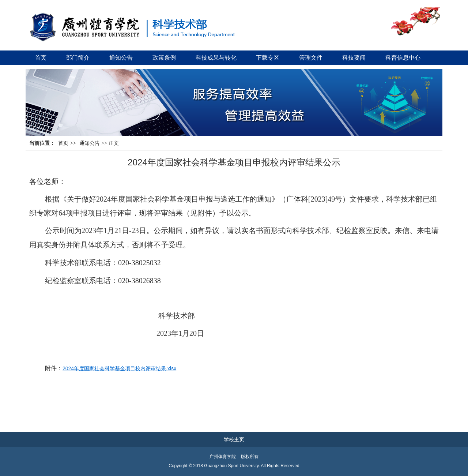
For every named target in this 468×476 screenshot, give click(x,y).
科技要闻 (354, 58)
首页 (41, 58)
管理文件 (311, 58)
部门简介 (78, 58)
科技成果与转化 (216, 58)
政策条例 (164, 58)
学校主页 (234, 439)
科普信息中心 (403, 58)
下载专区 (268, 58)
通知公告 (121, 58)
